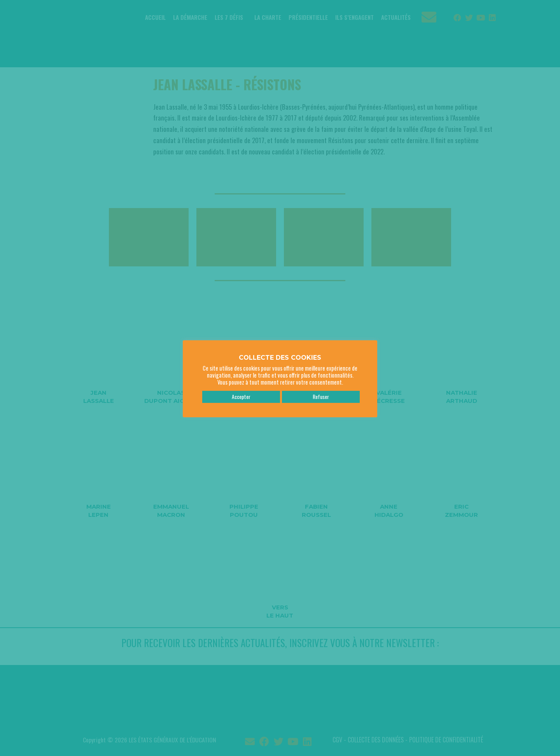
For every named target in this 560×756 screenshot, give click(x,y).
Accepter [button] (241, 393)
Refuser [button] (321, 393)
